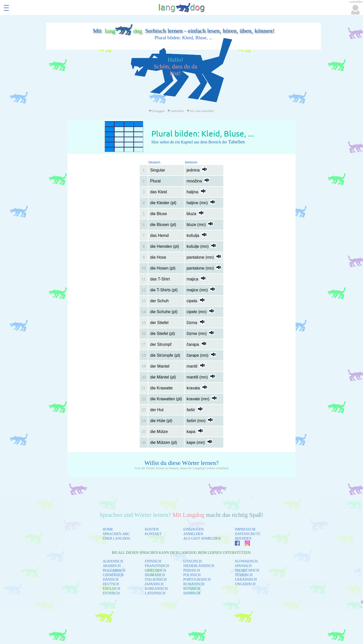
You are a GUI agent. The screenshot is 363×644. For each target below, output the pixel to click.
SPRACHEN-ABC (116, 534)
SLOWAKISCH (246, 561)
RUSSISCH (192, 589)
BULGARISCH (114, 570)
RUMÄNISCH (194, 584)
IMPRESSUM (245, 529)
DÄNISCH (111, 580)
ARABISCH (112, 566)
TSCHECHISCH (247, 570)
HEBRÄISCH (155, 575)
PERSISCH (192, 570)
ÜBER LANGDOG (117, 538)
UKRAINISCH (246, 580)
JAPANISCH (154, 584)
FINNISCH (153, 561)
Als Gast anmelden (201, 111)
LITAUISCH (193, 561)
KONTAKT (153, 534)
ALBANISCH (113, 561)
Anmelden (176, 111)
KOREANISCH (156, 589)
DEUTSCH (111, 584)
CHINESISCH (113, 575)
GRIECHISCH (155, 570)
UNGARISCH (245, 584)
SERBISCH (192, 593)
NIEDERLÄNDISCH (199, 566)
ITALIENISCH (156, 580)
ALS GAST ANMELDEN (202, 538)
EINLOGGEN (194, 529)
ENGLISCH (111, 589)
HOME (108, 529)
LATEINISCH (155, 593)
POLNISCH (192, 575)
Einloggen (157, 111)
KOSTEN (152, 529)
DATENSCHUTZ (247, 534)
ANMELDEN (193, 534)
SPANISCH (243, 566)
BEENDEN (243, 538)
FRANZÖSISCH (157, 566)
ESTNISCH (111, 593)
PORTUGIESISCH (197, 580)
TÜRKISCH (244, 575)
